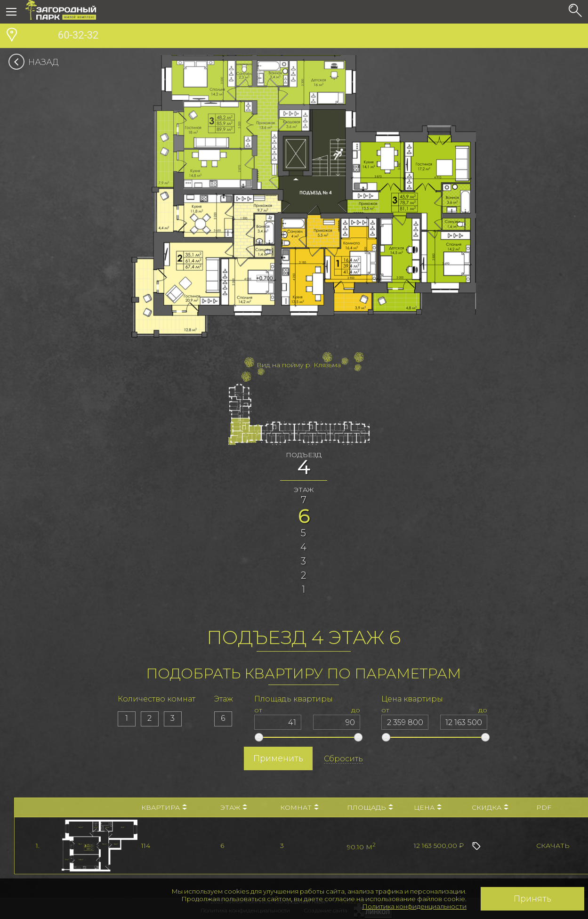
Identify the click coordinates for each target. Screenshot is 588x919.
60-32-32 (62, 36)
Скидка (490, 807)
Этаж (234, 807)
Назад (36, 62)
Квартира (164, 807)
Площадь (370, 807)
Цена (428, 807)
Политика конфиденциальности (414, 906)
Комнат (299, 807)
